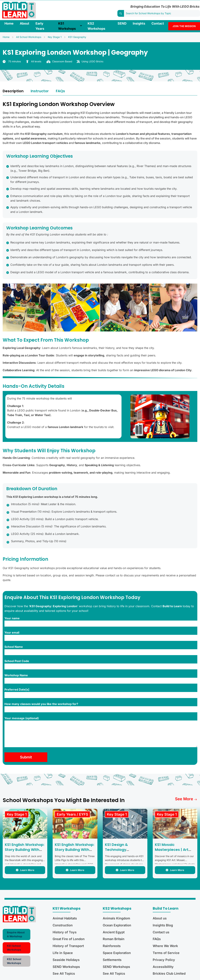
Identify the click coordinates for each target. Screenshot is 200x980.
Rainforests (112, 946)
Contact (158, 23)
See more (186, 799)
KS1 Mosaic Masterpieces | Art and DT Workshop (172, 850)
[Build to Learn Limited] (19, 10)
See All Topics (64, 973)
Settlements (112, 960)
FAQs (157, 939)
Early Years (40, 26)
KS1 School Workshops (14, 948)
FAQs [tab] (60, 91)
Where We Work (165, 946)
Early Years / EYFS (72, 814)
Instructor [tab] (40, 91)
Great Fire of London (69, 939)
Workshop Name (101, 679)
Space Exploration (117, 953)
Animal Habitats (65, 918)
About (25, 23)
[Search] (121, 13)
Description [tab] (13, 91)
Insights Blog (163, 925)
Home (9, 23)
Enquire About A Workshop (16, 934)
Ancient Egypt (114, 932)
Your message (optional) (101, 733)
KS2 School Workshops (14, 961)
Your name (101, 622)
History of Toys (65, 932)
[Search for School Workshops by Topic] (162, 13)
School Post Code (101, 664)
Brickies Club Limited (169, 973)
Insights (139, 23)
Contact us (161, 932)
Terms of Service (166, 953)
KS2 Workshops (96, 26)
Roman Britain (114, 939)
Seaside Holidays (66, 960)
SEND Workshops (66, 967)
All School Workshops (29, 37)
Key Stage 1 (55, 37)
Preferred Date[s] (101, 693)
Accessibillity (163, 967)
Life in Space (63, 953)
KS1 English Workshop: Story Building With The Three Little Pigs (75, 850)
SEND (122, 23)
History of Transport (68, 946)
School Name (101, 650)
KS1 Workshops (67, 26)
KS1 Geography (77, 37)
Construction (63, 925)
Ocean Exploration (117, 925)
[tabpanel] (100, 433)
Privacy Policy (164, 960)
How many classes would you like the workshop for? (101, 707)
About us (160, 918)
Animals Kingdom (116, 918)
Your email (101, 636)
